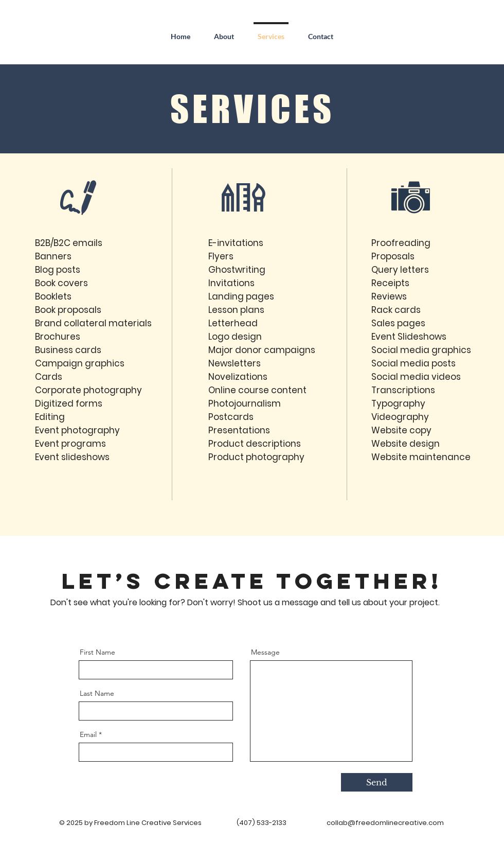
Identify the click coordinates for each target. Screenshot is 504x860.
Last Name (97, 693)
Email (88, 734)
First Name (97, 652)
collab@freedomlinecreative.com (385, 823)
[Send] (377, 782)
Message (265, 652)
